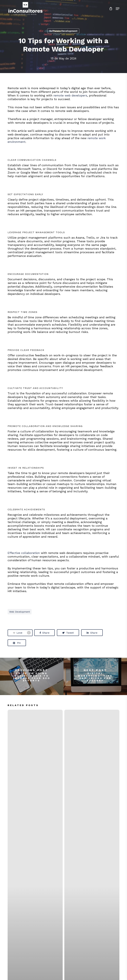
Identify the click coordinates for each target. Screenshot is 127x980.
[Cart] (111, 9)
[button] (118, 9)
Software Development (63, 31)
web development (20, 612)
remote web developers (70, 95)
